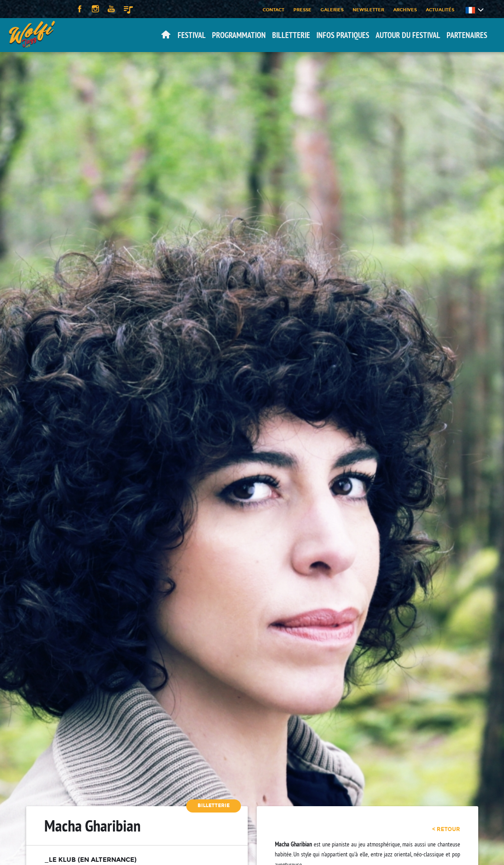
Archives (405, 10)
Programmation (239, 35)
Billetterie (291, 35)
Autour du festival (408, 35)
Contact (273, 10)
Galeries (332, 10)
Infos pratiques (343, 35)
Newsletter (368, 10)
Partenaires (467, 35)
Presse (302, 10)
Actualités (440, 10)
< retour (446, 829)
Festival (192, 35)
